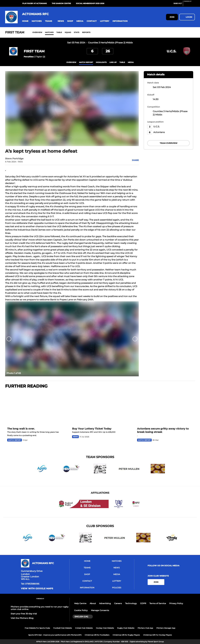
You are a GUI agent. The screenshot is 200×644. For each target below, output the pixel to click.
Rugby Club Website (126, 628)
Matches (49, 32)
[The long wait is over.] (35, 408)
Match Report (86, 62)
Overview (37, 32)
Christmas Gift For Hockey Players (157, 635)
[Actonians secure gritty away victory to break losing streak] (165, 408)
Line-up (113, 62)
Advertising (105, 603)
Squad (68, 32)
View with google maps (37, 589)
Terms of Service (158, 603)
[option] (72, 339)
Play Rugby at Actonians (35, 3)
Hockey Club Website (105, 628)
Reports (86, 32)
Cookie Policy (81, 610)
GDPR (143, 603)
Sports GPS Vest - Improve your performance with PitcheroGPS (55, 635)
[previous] (9, 339)
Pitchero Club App (145, 628)
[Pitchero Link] (189, 5)
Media (131, 62)
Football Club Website (63, 628)
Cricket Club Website (84, 628)
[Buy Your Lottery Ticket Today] (100, 408)
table (122, 62)
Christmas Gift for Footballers (97, 635)
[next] (135, 339)
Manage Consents (100, 610)
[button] (25, 21)
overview (71, 62)
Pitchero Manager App (166, 628)
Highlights (101, 62)
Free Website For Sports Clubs (37, 628)
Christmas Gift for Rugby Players (126, 635)
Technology (131, 603)
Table (59, 32)
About (93, 603)
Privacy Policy (176, 603)
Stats (77, 32)
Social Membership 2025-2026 (90, 3)
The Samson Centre (61, 3)
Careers (118, 603)
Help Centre (80, 603)
